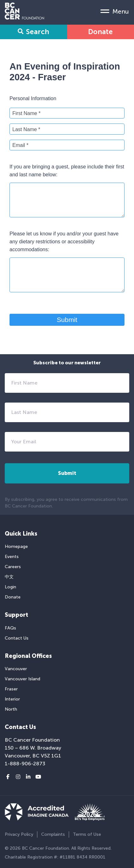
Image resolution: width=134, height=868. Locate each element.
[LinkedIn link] (28, 777)
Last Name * (26, 129)
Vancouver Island (22, 679)
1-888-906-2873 (25, 764)
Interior (12, 699)
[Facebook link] (8, 777)
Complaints (53, 834)
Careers (13, 567)
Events (12, 557)
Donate (100, 32)
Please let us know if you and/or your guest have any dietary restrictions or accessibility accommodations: (64, 242)
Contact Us (17, 638)
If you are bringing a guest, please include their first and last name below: (67, 171)
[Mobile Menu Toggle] (115, 11)
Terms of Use (87, 834)
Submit (67, 320)
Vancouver (16, 669)
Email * (20, 145)
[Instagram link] (18, 777)
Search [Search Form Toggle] (33, 32)
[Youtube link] (38, 777)
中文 (9, 577)
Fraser (11, 689)
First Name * (26, 113)
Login (10, 587)
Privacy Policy (19, 834)
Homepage (16, 546)
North (11, 709)
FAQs (10, 628)
